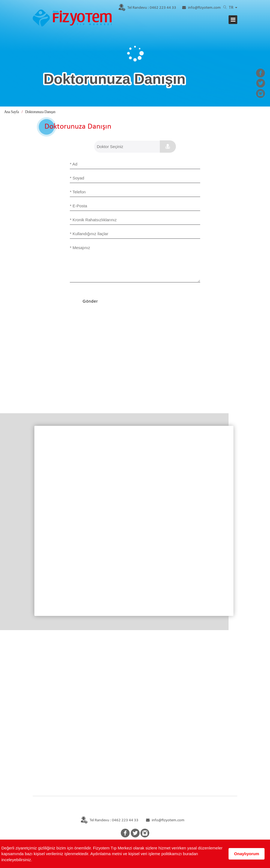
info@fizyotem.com (202, 8)
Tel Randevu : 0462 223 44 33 (106, 820)
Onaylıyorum (247, 854)
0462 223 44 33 (147, 8)
